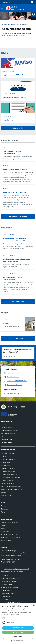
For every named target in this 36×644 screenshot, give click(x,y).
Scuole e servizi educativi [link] (9, 534)
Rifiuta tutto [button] (18, 637)
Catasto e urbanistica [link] (8, 468)
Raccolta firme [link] (8, 120)
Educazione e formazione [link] (9, 474)
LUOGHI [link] (5, 320)
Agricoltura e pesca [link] (7, 453)
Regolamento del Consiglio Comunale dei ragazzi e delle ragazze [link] (16, 260)
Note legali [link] (5, 599)
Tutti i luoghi (18, 338)
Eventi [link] (3, 528)
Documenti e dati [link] (7, 440)
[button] (18, 641)
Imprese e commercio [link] (8, 480)
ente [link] (5, 147)
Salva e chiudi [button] (18, 628)
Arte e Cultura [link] (6, 531)
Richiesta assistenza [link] (8, 584)
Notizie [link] (3, 506)
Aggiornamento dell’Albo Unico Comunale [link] (17, 75)
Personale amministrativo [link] (10, 431)
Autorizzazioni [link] (6, 465)
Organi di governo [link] (7, 428)
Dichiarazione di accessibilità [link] (10, 602)
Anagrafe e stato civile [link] (8, 459)
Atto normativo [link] (9, 235)
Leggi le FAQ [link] (5, 575)
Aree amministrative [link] (8, 434)
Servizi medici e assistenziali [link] (10, 538)
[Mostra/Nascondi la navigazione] (2, 8)
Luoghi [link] (3, 525)
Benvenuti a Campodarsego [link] (10, 522)
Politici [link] (3, 424)
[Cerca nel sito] (31, 8)
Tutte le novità (18, 128)
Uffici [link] (3, 437)
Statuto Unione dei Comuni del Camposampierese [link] (13, 278)
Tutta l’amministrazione (18, 216)
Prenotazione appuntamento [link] (10, 578)
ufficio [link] (5, 166)
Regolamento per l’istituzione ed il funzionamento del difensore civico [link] (15, 240)
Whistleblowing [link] (6, 590)
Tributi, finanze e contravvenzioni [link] (12, 489)
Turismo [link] (4, 492)
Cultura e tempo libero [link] (8, 471)
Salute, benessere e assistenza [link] (11, 486)
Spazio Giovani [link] (6, 541)
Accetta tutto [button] (18, 632)
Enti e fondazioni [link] (7, 443)
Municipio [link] (6, 323)
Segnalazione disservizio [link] (9, 581)
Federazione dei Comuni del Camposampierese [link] (12, 152)
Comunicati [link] (5, 509)
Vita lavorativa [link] (6, 495)
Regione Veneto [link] (7, 2)
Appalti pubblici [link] (6, 462)
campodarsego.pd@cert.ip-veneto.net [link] (17, 569)
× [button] (34, 605)
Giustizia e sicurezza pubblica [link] (11, 477)
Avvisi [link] (5, 71)
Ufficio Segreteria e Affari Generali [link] (14, 192)
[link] (34, 14)
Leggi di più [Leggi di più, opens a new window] (16, 615)
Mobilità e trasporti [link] (7, 483)
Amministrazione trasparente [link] (11, 587)
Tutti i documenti (18, 301)
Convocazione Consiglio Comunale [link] (15, 97)
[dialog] (18, 624)
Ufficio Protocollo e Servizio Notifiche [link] (15, 169)
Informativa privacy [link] (7, 593)
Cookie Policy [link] (5, 596)
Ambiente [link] (4, 456)
